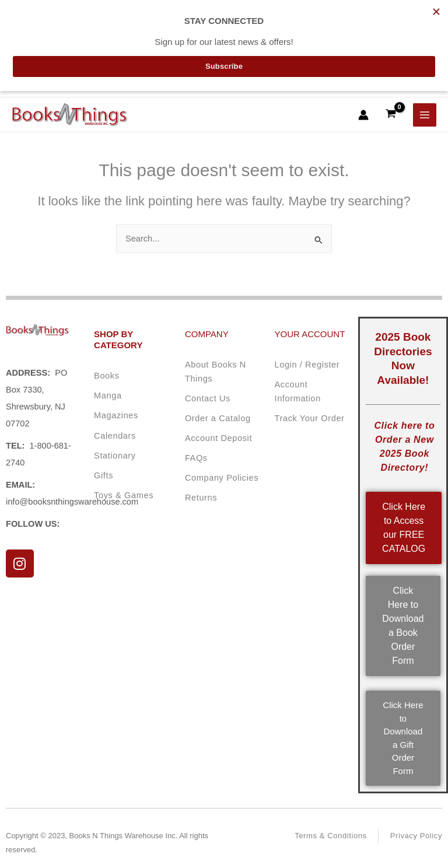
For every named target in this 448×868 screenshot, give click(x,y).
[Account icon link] (363, 115)
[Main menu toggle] (425, 115)
